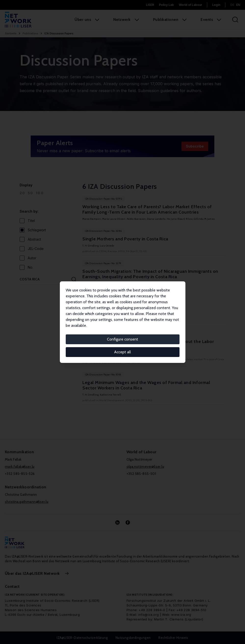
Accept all (122, 352)
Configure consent (122, 339)
